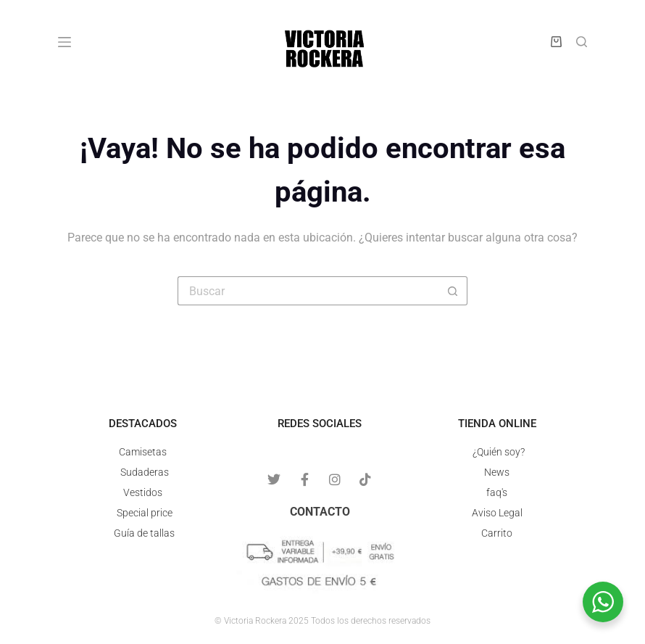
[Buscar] (582, 42)
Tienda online (497, 424)
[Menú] (64, 42)
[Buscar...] (308, 291)
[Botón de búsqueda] (453, 291)
